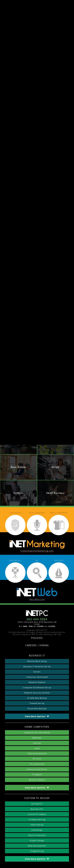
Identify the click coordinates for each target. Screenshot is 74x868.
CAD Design (37, 830)
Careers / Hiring (37, 646)
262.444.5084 (37, 619)
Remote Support (37, 780)
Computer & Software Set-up (37, 687)
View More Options (35, 716)
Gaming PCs (37, 804)
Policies (37, 638)
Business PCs (37, 809)
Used (37, 748)
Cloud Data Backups (37, 708)
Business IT (37, 656)
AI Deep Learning (37, 819)
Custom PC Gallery (37, 814)
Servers (37, 672)
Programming (37, 851)
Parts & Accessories (37, 753)
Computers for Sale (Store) (37, 732)
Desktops (37, 738)
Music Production (37, 835)
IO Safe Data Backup (37, 698)
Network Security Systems (37, 693)
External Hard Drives (37, 769)
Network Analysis (37, 682)
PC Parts (37, 759)
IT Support (37, 774)
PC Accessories (37, 764)
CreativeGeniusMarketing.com (37, 551)
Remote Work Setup (37, 661)
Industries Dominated (37, 677)
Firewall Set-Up (37, 703)
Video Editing (37, 825)
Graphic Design (37, 840)
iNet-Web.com (37, 600)
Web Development (37, 846)
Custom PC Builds (37, 798)
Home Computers (37, 727)
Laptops (37, 743)
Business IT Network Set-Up (37, 666)
